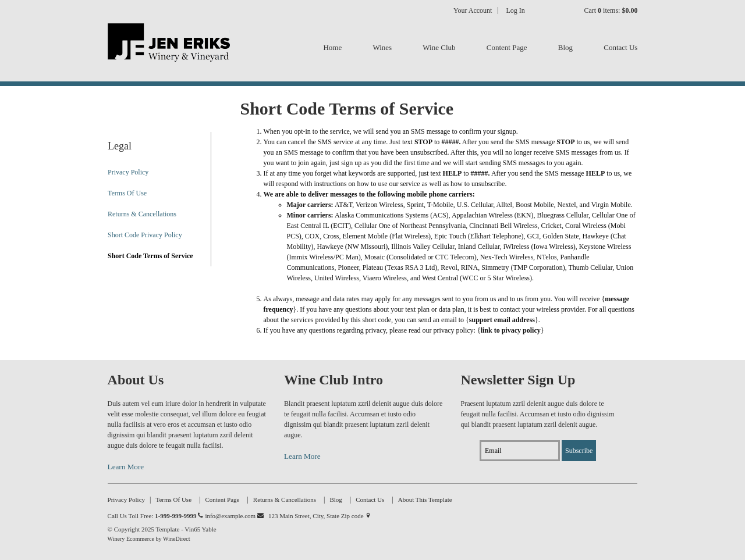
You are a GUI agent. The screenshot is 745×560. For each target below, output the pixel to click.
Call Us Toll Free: (156, 516)
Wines (382, 47)
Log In (515, 10)
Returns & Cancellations (142, 214)
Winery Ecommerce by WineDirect (149, 539)
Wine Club (439, 47)
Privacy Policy (128, 172)
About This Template (425, 500)
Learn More (126, 467)
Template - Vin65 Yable (169, 52)
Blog (565, 47)
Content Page (507, 47)
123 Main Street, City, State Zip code (320, 516)
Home (332, 47)
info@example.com (234, 516)
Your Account (473, 10)
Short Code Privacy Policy (145, 235)
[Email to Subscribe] (520, 451)
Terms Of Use (127, 193)
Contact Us (620, 47)
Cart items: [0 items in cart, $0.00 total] (611, 10)
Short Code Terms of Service (150, 256)
